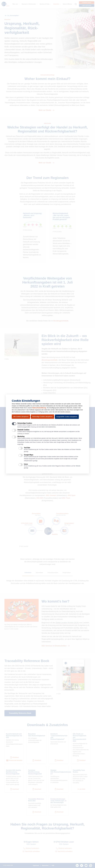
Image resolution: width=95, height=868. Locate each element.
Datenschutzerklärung (39, 408)
